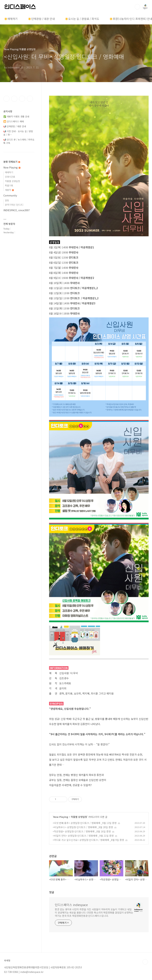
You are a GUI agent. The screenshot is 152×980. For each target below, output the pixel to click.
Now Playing (61, 817)
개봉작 (9, 190)
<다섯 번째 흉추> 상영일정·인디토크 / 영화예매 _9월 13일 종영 (85, 823)
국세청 (7, 960)
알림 (7, 200)
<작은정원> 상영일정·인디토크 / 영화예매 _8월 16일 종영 (82, 831)
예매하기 (9, 172)
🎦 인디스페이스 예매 (14, 121)
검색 (137, 7)
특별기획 (9, 185)
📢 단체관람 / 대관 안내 (15, 126)
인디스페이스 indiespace (71, 905)
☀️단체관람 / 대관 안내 (41, 19)
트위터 (22, 99)
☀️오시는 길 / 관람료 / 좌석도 (82, 19)
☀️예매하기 (11, 19)
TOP (145, 962)
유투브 (30, 99)
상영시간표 (10, 177)
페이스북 (6, 99)
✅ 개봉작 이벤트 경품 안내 (16, 116)
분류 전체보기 (12, 162)
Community (10, 195)
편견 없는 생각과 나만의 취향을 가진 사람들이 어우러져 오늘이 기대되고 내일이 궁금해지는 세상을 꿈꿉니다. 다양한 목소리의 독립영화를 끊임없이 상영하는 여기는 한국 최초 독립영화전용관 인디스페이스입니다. (94, 912)
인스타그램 (14, 99)
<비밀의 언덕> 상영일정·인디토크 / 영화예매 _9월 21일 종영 (83, 836)
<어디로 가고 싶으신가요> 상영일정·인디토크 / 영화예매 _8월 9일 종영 (88, 840)
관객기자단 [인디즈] (14, 205)
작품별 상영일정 (79, 817)
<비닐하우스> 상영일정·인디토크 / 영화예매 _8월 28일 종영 (83, 827)
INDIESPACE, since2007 (17, 210)
